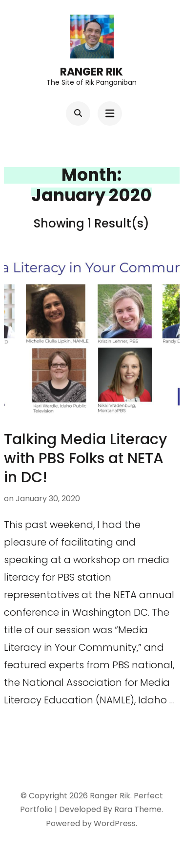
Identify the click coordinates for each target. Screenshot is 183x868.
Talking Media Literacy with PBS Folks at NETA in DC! (85, 458)
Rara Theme (138, 809)
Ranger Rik (91, 72)
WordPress (115, 823)
